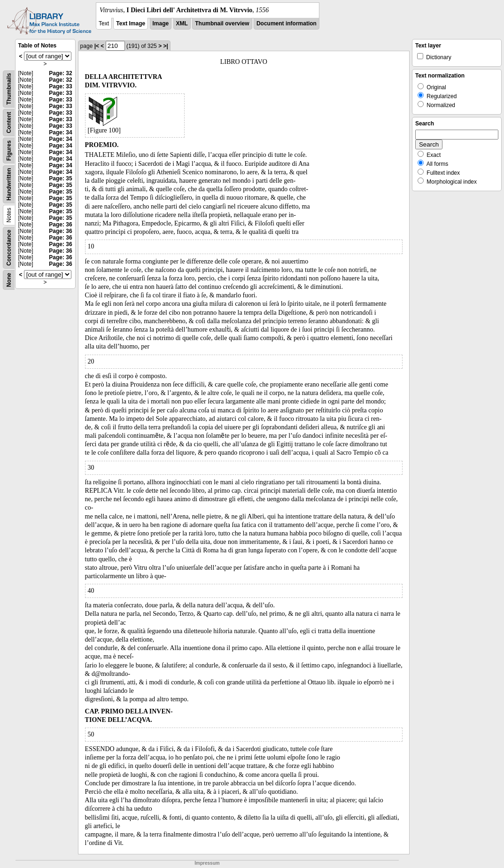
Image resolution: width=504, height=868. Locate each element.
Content (9, 122)
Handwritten (9, 184)
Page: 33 (60, 86)
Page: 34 (60, 132)
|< (97, 46)
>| (165, 46)
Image (161, 23)
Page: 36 (60, 225)
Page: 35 (60, 178)
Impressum (207, 863)
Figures (9, 151)
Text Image (131, 23)
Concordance (9, 248)
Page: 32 (60, 73)
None (9, 280)
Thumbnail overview (222, 23)
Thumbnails (9, 89)
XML (182, 23)
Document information (287, 23)
